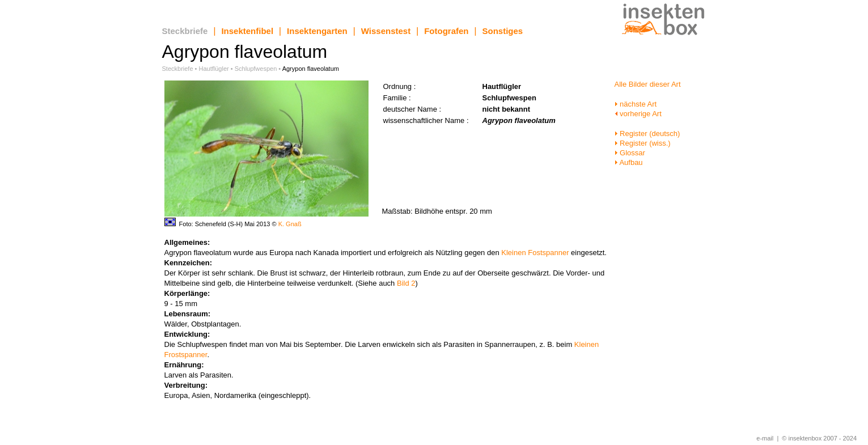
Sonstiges (503, 31)
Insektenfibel (247, 31)
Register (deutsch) (647, 133)
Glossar (630, 153)
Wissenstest (386, 31)
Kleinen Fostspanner (535, 253)
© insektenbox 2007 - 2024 (819, 438)
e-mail (765, 438)
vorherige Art (638, 114)
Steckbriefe (185, 31)
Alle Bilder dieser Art (648, 84)
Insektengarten (317, 31)
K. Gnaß (290, 224)
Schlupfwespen (256, 69)
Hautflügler (214, 69)
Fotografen (446, 31)
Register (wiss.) (643, 143)
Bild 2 (406, 283)
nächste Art (636, 104)
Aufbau (629, 162)
